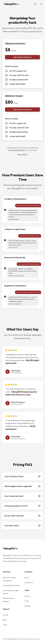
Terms (27, 601)
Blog (5, 620)
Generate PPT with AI (11, 586)
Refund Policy (22, 154)
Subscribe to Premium (22, 57)
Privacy (27, 596)
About (27, 578)
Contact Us (29, 583)
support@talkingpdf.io (17, 150)
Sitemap (28, 606)
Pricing (5, 615)
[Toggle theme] (35, 4)
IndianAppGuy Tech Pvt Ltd (17, 639)
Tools (5, 625)
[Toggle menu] (41, 4)
